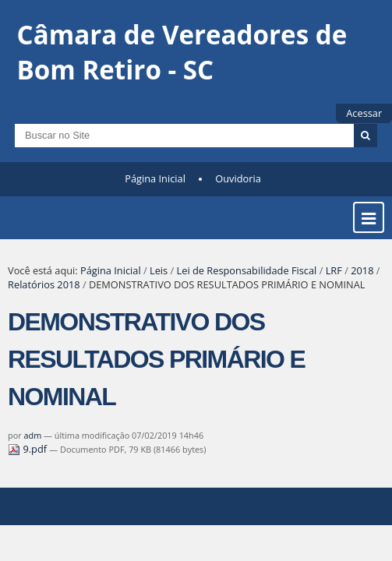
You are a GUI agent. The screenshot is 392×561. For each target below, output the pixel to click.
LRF (334, 270)
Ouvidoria (238, 178)
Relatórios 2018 (44, 284)
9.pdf (28, 449)
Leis (159, 270)
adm (33, 435)
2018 (362, 270)
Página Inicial (155, 178)
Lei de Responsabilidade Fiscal (247, 270)
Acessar (364, 113)
